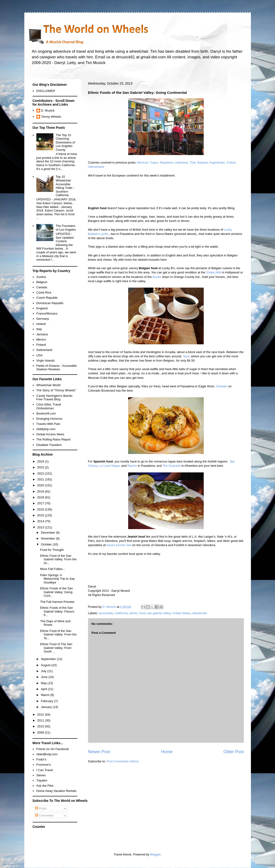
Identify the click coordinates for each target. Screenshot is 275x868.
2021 (41, 479)
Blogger (155, 854)
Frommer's (44, 765)
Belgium (42, 282)
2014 (41, 521)
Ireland (41, 324)
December (48, 533)
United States (181, 613)
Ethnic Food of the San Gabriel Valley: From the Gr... (58, 559)
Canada (42, 287)
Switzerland (44, 350)
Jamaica (42, 334)
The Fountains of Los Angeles (66, 228)
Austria (41, 277)
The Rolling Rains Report (53, 439)
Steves (41, 775)
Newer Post (99, 752)
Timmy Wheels (51, 117)
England (42, 308)
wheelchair (200, 613)
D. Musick (48, 110)
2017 (41, 503)
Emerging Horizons (49, 419)
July (44, 671)
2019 (41, 491)
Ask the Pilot (45, 786)
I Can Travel (45, 770)
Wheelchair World (48, 385)
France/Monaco (47, 313)
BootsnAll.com (46, 413)
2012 (41, 715)
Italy (39, 329)
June (45, 677)
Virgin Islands (46, 361)
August (46, 665)
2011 (41, 720)
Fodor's (41, 759)
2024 (41, 461)
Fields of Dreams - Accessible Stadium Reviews (57, 368)
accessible (106, 613)
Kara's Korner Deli (119, 545)
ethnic (133, 613)
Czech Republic (47, 298)
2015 (41, 515)
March (46, 695)
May (44, 683)
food (142, 613)
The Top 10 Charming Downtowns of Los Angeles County (65, 142)
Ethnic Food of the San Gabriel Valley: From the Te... (58, 635)
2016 (41, 509)
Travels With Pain (48, 424)
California (121, 613)
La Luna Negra (110, 466)
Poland (41, 345)
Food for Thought (52, 550)
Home (167, 752)
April (44, 689)
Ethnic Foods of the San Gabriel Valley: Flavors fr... (57, 611)
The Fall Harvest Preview (57, 602)
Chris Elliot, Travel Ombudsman (49, 406)
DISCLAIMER (46, 91)
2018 (41, 497)
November (48, 538)
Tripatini (42, 780)
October (47, 544)
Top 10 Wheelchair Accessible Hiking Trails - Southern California (65, 186)
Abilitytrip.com (46, 429)
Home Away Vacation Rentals (56, 791)
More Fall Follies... (53, 569)
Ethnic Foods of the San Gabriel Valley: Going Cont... (57, 592)
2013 (41, 527)
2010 (41, 726)
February (47, 701)
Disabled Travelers (49, 445)
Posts (41, 808)
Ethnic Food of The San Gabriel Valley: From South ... (56, 648)
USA (40, 355)
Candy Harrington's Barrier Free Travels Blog (55, 398)
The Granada (171, 466)
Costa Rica (44, 292)
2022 (41, 473)
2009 (41, 732)
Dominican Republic (50, 303)
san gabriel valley (159, 613)
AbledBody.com (47, 754)
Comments (44, 815)
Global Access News (50, 434)
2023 (41, 467)
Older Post (234, 752)
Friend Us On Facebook (53, 749)
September (49, 659)
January (47, 707)
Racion (132, 466)
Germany (43, 319)
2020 (41, 485)
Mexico (41, 339)
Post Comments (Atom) (123, 761)
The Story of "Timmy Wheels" (56, 390)
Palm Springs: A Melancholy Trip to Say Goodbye (57, 579)
